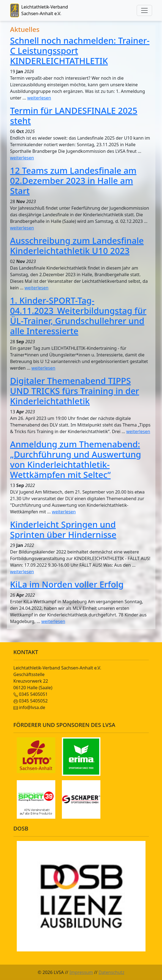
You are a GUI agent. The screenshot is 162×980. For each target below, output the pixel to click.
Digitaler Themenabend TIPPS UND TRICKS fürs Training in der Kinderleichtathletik (75, 391)
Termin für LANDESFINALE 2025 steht (74, 116)
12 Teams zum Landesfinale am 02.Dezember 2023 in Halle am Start (73, 181)
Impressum (81, 972)
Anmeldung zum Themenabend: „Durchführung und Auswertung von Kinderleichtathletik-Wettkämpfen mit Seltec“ (76, 459)
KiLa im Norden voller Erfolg (67, 584)
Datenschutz (111, 972)
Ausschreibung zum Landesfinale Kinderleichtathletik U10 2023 (77, 246)
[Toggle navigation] (144, 10)
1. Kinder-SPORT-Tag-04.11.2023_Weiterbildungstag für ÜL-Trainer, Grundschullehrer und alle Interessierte (78, 316)
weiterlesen (39, 98)
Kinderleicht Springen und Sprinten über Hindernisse (63, 529)
